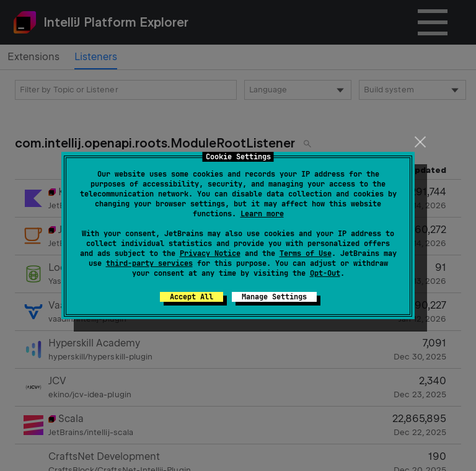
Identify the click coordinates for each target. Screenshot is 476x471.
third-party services (149, 263)
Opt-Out (325, 273)
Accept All (192, 297)
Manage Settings (274, 297)
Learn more (262, 214)
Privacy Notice (210, 253)
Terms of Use (306, 253)
